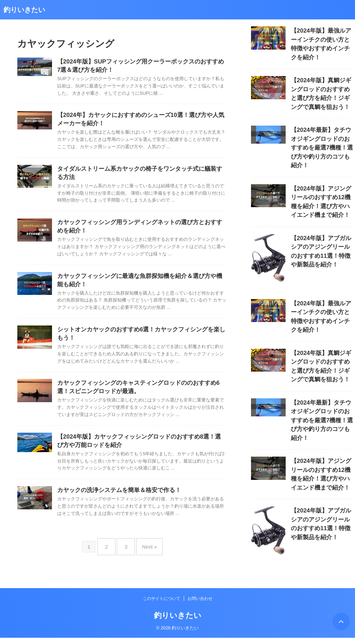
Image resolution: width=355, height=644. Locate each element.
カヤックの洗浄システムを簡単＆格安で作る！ (115, 502)
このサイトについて (162, 605)
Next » (146, 556)
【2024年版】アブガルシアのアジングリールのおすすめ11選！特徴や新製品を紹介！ (323, 212)
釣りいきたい (24, 10)
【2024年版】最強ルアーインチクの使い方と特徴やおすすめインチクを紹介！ (322, 38)
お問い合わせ (200, 605)
